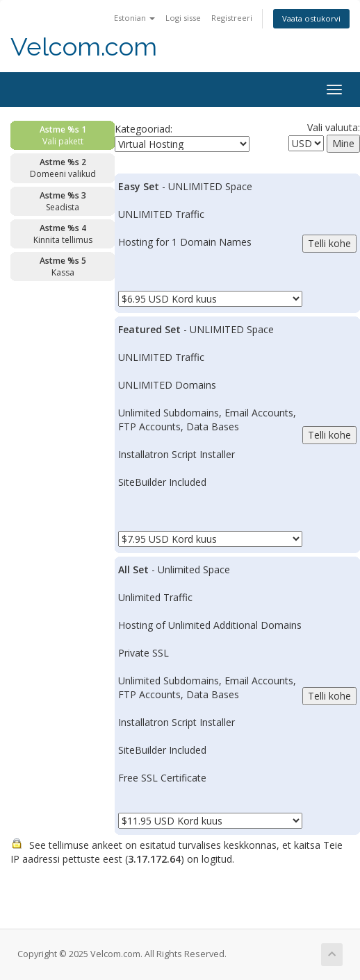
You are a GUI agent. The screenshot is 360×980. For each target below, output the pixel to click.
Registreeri (232, 18)
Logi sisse (183, 18)
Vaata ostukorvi (311, 18)
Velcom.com (84, 47)
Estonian (134, 18)
